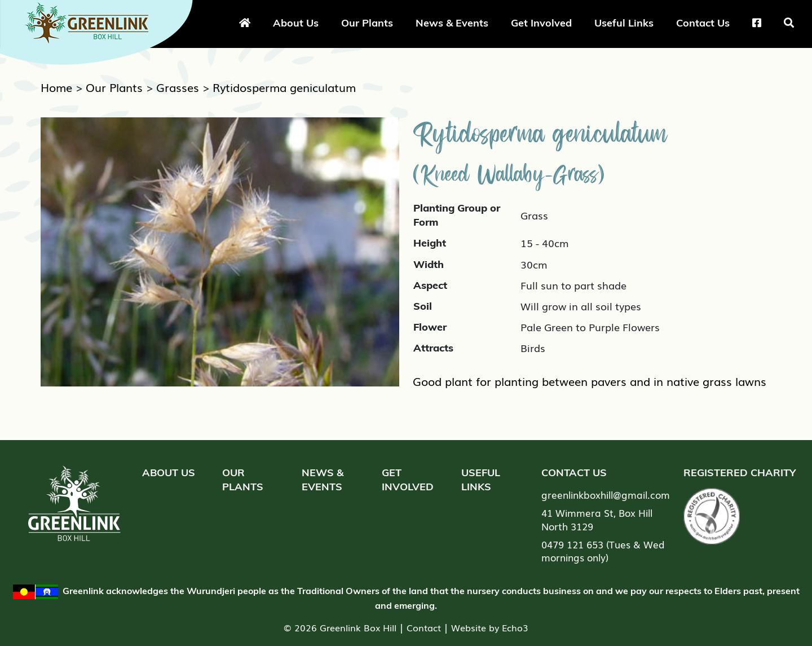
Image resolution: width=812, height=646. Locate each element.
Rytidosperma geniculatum (284, 87)
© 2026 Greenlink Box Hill (340, 627)
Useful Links (624, 23)
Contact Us (703, 23)
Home (56, 87)
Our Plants (367, 23)
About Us (296, 23)
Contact (424, 627)
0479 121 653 (572, 544)
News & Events (452, 23)
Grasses (178, 87)
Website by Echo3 (490, 627)
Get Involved (541, 23)
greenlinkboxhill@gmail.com (606, 495)
